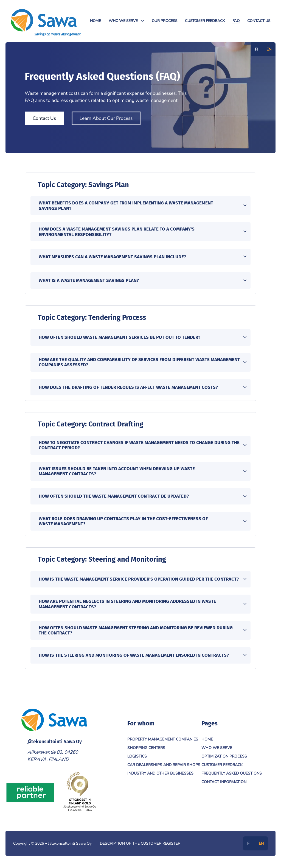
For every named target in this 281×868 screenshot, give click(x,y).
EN (269, 49)
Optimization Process (224, 759)
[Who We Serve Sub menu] (142, 21)
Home (95, 21)
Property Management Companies (163, 742)
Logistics (137, 759)
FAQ (236, 21)
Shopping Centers (146, 751)
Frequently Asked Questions (232, 776)
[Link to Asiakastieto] (80, 796)
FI (257, 49)
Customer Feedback (205, 21)
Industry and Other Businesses (160, 776)
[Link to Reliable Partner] (30, 796)
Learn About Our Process (106, 118)
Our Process (165, 21)
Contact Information (224, 785)
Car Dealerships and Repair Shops (164, 768)
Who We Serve (123, 21)
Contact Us (259, 21)
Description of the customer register (140, 846)
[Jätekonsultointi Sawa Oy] (46, 23)
